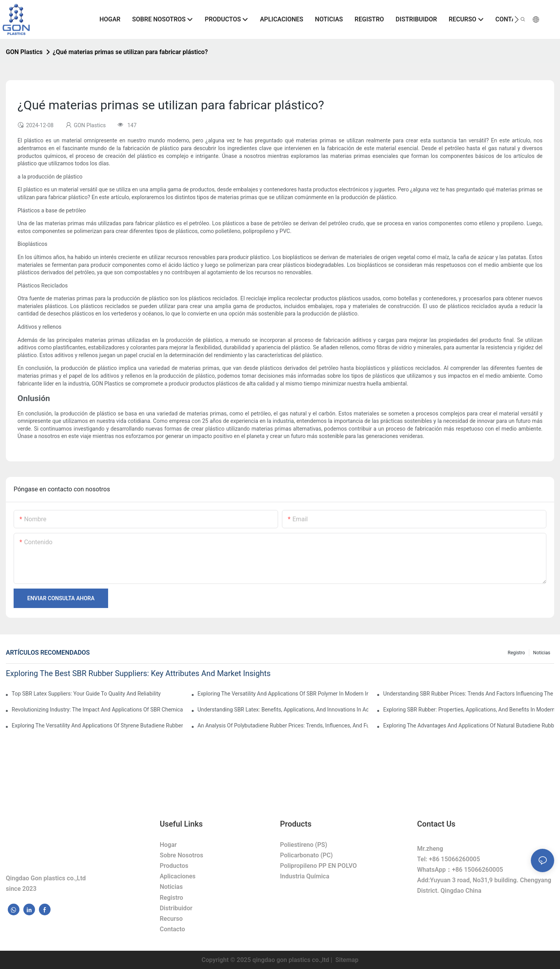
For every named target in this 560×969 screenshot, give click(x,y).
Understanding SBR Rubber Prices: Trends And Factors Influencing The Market (469, 694)
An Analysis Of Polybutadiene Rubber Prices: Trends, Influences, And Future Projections (283, 725)
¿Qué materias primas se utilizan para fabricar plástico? (130, 52)
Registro (516, 653)
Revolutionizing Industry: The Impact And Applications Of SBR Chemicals (97, 710)
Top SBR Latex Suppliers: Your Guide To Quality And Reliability (86, 694)
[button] (517, 19)
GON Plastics (24, 52)
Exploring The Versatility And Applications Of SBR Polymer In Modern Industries (283, 694)
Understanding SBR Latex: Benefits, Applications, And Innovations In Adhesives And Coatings (283, 710)
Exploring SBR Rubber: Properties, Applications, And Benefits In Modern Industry (469, 710)
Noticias (542, 653)
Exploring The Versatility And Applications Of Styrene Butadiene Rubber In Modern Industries (97, 725)
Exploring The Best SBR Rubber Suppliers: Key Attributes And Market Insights (138, 673)
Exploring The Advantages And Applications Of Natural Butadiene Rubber (469, 725)
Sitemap (346, 960)
